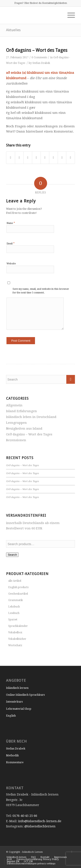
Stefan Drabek (41, 63)
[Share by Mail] (71, 158)
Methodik (12, 755)
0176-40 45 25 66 (25, 816)
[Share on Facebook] (11, 158)
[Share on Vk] (53, 158)
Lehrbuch (14, 607)
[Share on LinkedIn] (36, 158)
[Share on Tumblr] (45, 158)
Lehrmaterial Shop (19, 709)
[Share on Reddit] (62, 158)
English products (18, 587)
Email (11, 243)
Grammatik (16, 600)
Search (12, 555)
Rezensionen (16, 440)
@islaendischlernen (40, 826)
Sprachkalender (18, 626)
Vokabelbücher (17, 639)
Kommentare (15, 762)
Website (11, 264)
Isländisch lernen (17, 688)
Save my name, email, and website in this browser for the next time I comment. (41, 291)
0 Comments (39, 57)
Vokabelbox (15, 632)
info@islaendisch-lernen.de (40, 821)
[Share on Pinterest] (28, 158)
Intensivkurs (14, 702)
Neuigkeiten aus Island (24, 429)
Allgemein (14, 405)
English (11, 716)
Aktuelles (13, 30)
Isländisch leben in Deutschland (31, 417)
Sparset (13, 620)
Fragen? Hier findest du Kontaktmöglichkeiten (41, 3)
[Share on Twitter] (19, 158)
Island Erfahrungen (21, 411)
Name (11, 223)
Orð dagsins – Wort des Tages (37, 50)
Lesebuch (14, 613)
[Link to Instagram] (72, 852)
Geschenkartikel (18, 594)
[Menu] (69, 15)
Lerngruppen (16, 423)
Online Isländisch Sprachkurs (25, 695)
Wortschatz (15, 645)
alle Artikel (15, 581)
